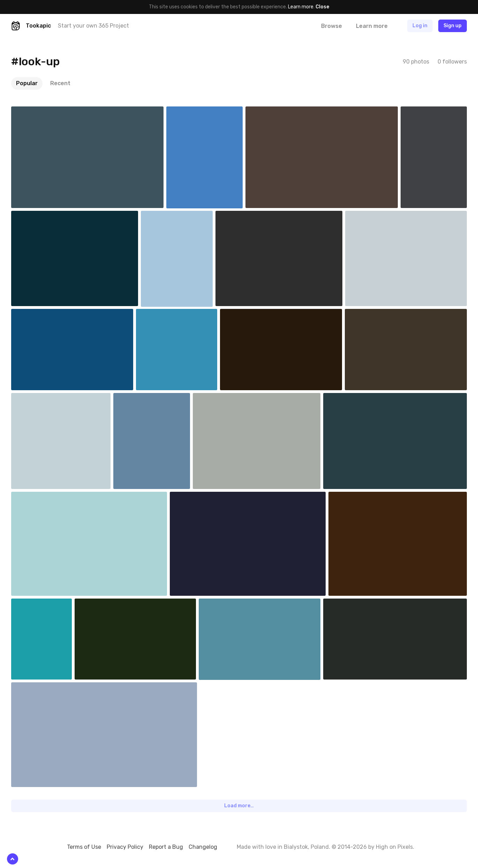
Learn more (301, 7)
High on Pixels (394, 847)
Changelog (203, 847)
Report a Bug (166, 847)
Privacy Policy (125, 847)
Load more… (239, 806)
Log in (420, 26)
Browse (332, 26)
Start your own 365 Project (93, 26)
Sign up (453, 26)
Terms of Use (84, 847)
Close (322, 7)
